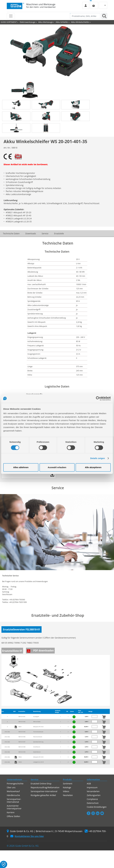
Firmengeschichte (15, 784)
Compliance (92, 799)
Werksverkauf (13, 791)
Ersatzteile (59, 233)
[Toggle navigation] (11, 16)
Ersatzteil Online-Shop (41, 784)
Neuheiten (68, 795)
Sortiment (68, 784)
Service (45, 233)
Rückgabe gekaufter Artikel (43, 795)
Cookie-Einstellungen (97, 807)
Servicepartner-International (14, 800)
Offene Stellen (13, 816)
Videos (66, 791)
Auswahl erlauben (57, 467)
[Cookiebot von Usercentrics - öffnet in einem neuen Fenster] (98, 398)
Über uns (11, 787)
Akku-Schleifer (62, 22)
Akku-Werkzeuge (45, 22)
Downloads (31, 233)
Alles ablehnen (21, 467)
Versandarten (93, 791)
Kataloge (67, 787)
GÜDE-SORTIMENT (9, 22)
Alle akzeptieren (93, 467)
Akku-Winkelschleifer (80, 22)
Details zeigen (97, 458)
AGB (89, 784)
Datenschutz (93, 803)
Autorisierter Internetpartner (14, 807)
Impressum (92, 787)
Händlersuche (13, 795)
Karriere (11, 812)
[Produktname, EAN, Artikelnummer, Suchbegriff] (85, 16)
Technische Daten (11, 233)
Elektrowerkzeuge (28, 22)
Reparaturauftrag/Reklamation (45, 787)
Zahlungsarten (94, 795)
